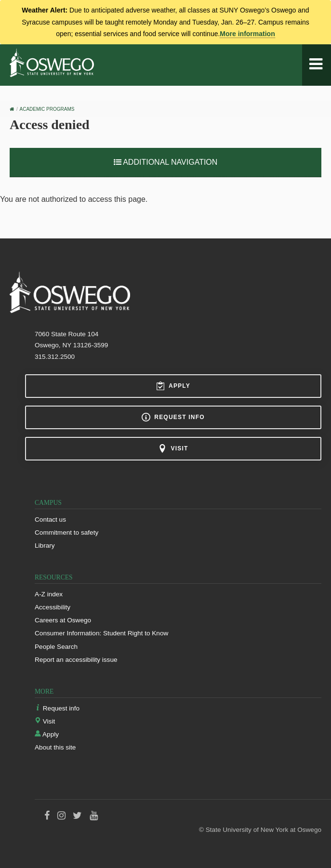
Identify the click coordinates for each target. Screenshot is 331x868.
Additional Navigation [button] (166, 162)
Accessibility (53, 607)
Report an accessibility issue (76, 660)
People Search (56, 647)
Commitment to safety (66, 533)
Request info (173, 417)
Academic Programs (47, 109)
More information (247, 34)
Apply (173, 386)
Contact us (50, 519)
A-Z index (49, 594)
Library (45, 546)
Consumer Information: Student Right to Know (101, 633)
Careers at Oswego (63, 620)
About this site (55, 747)
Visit (173, 448)
